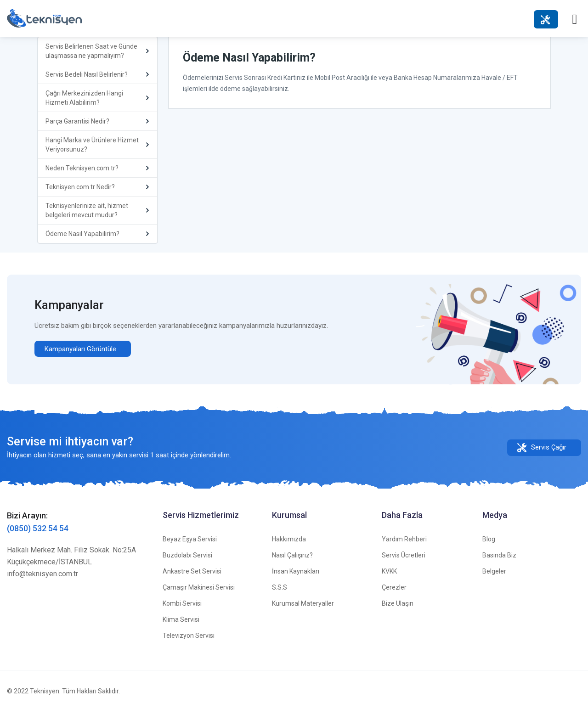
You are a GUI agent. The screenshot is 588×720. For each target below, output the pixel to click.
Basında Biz (499, 563)
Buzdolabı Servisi (187, 563)
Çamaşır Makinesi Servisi (199, 596)
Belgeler (494, 579)
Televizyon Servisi (189, 644)
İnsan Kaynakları (296, 579)
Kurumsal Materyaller (303, 612)
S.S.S (280, 596)
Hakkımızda (289, 547)
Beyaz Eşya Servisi (190, 547)
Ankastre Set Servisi (192, 579)
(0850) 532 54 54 (38, 537)
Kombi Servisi (182, 612)
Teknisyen (45, 699)
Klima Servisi (181, 628)
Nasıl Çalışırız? (292, 563)
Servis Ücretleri (404, 563)
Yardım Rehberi (404, 547)
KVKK (389, 579)
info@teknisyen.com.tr (42, 582)
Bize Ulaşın (398, 612)
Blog (489, 547)
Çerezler (394, 596)
